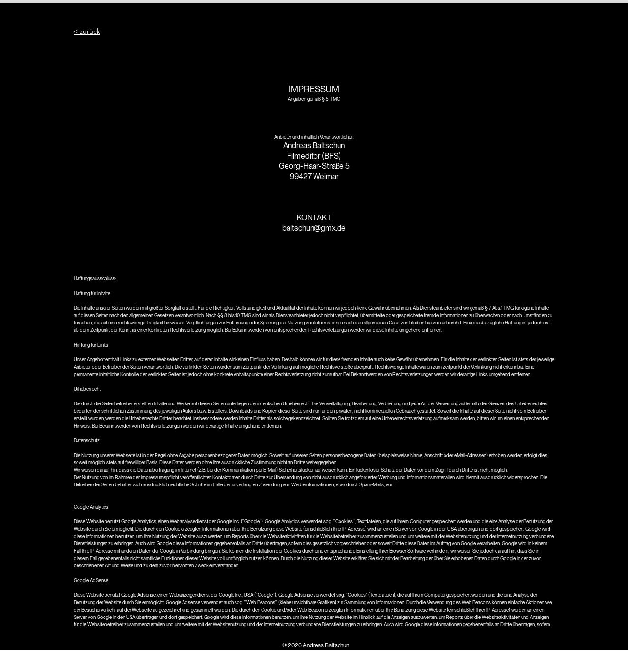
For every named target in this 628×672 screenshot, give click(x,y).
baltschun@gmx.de (314, 228)
